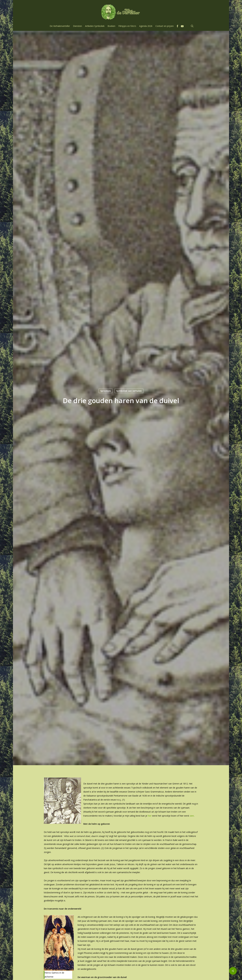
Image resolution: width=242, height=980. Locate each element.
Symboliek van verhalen (129, 391)
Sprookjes (106, 391)
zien (192, 816)
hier (150, 816)
